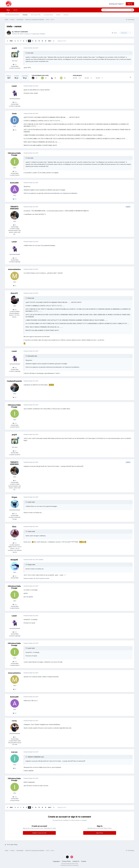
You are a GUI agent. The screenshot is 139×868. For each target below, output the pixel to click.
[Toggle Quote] (26, 53)
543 (15, 543)
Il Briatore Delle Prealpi (14, 154)
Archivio (66, 15)
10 (29, 41)
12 (36, 41)
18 (15, 768)
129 (15, 130)
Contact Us (76, 861)
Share (114, 33)
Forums (25, 15)
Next (50, 41)
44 (15, 286)
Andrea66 (14, 183)
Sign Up (130, 4)
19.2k (15, 514)
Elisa (14, 527)
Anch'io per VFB (36, 15)
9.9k (15, 102)
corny (14, 721)
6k (15, 737)
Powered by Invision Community (69, 865)
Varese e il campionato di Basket (35, 34)
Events (58, 15)
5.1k (15, 64)
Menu (8, 11)
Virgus (14, 497)
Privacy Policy (66, 861)
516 (15, 397)
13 (39, 41)
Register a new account (39, 833)
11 (33, 41)
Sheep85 (14, 560)
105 (15, 199)
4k (15, 225)
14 (42, 41)
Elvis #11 (14, 293)
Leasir (14, 86)
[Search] (111, 10)
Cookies (84, 861)
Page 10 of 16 (62, 41)
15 (46, 41)
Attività (15, 10)
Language (57, 861)
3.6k (15, 171)
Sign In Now (100, 833)
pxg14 (14, 48)
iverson (14, 752)
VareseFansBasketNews (12, 15)
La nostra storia (48, 15)
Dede (14, 114)
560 (15, 310)
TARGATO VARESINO (21, 32)
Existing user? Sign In (117, 4)
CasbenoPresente (14, 381)
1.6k (15, 576)
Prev (11, 41)
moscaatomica (14, 269)
